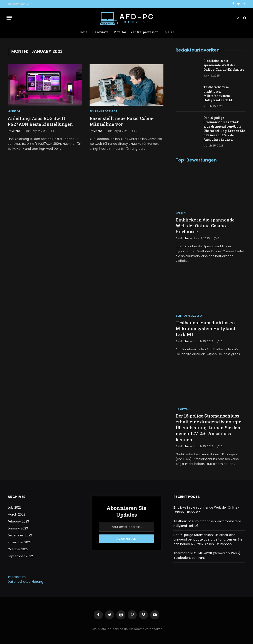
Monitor (120, 32)
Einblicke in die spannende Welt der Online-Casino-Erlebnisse (224, 65)
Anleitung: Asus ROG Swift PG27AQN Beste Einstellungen (40, 121)
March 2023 (16, 514)
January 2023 (18, 528)
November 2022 (20, 542)
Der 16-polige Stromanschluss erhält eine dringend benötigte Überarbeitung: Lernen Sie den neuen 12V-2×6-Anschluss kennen (224, 129)
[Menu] (9, 18)
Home (83, 32)
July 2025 (15, 508)
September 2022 (20, 556)
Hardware (100, 32)
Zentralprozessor (144, 32)
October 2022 (18, 549)
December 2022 (20, 535)
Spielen (169, 32)
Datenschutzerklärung (25, 582)
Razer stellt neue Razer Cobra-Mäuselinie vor (122, 121)
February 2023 (18, 521)
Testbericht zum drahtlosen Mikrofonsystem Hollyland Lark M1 (219, 94)
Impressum (17, 577)
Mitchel (16, 131)
